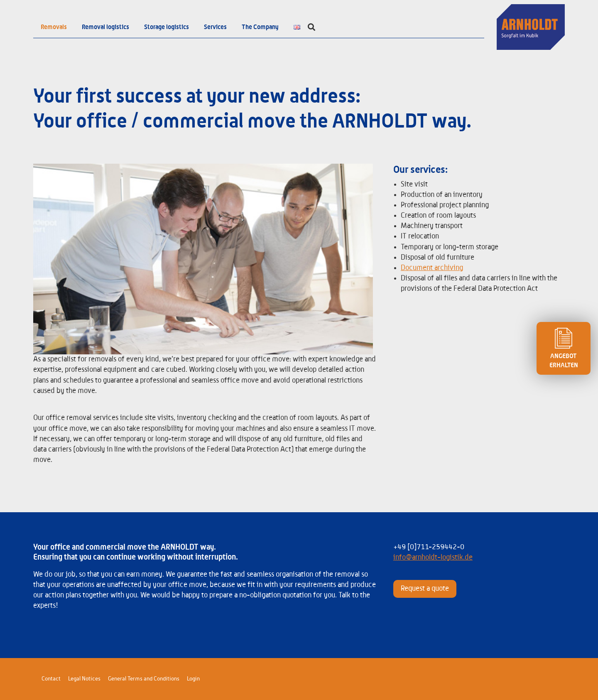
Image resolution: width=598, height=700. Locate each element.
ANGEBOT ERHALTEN (564, 348)
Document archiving (432, 268)
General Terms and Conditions (144, 679)
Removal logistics (105, 27)
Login (193, 679)
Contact (51, 679)
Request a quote (425, 589)
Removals (54, 27)
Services (215, 27)
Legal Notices (84, 679)
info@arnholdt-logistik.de (433, 558)
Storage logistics (167, 27)
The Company (260, 27)
